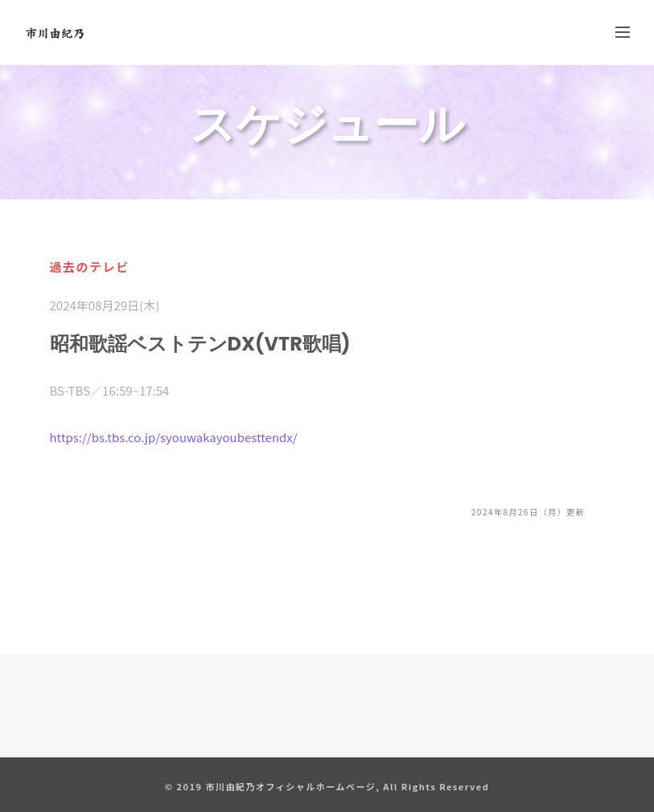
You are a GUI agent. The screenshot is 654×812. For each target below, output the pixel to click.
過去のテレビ (90, 267)
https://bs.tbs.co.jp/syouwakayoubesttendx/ (174, 437)
